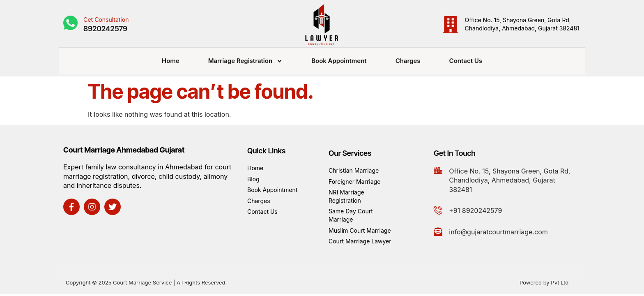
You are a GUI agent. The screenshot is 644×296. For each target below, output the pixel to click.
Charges (408, 58)
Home (171, 58)
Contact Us (466, 58)
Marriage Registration (245, 58)
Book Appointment (339, 58)
